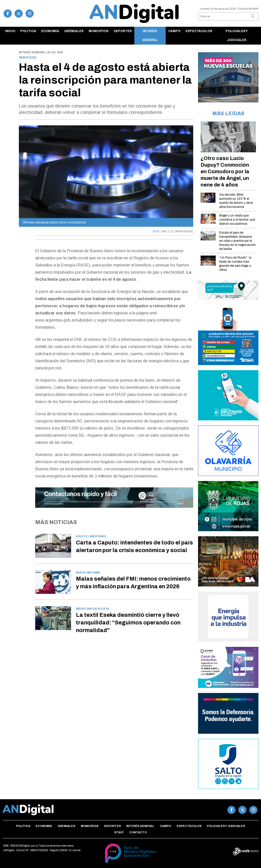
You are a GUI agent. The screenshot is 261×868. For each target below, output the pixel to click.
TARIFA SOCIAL (184, 231)
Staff (119, 832)
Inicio (10, 31)
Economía (50, 31)
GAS (164, 231)
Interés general (150, 36)
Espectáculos (199, 31)
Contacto (138, 832)
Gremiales (74, 31)
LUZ (171, 231)
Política (28, 31)
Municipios (99, 31)
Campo (174, 31)
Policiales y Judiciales (237, 36)
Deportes (123, 31)
